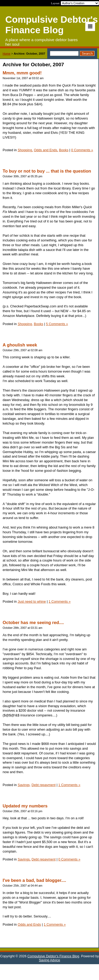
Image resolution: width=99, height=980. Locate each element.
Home (6, 54)
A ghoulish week (20, 345)
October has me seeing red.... (33, 623)
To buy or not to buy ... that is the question (47, 171)
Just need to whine (32, 601)
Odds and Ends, (46, 150)
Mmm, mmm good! (22, 73)
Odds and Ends (29, 924)
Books (64, 150)
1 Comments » (60, 601)
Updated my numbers (25, 806)
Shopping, (25, 150)
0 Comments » (82, 150)
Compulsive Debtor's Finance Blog (53, 956)
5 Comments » (57, 324)
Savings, (24, 785)
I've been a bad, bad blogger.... (34, 880)
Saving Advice (49, 960)
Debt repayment (44, 785)
